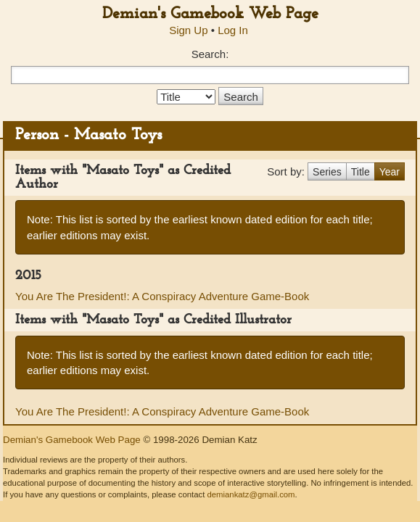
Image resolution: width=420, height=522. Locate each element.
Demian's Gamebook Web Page (210, 14)
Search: (210, 54)
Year (390, 172)
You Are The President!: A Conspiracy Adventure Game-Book (162, 296)
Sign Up (188, 30)
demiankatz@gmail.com (251, 494)
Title (361, 172)
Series (327, 172)
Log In (233, 30)
